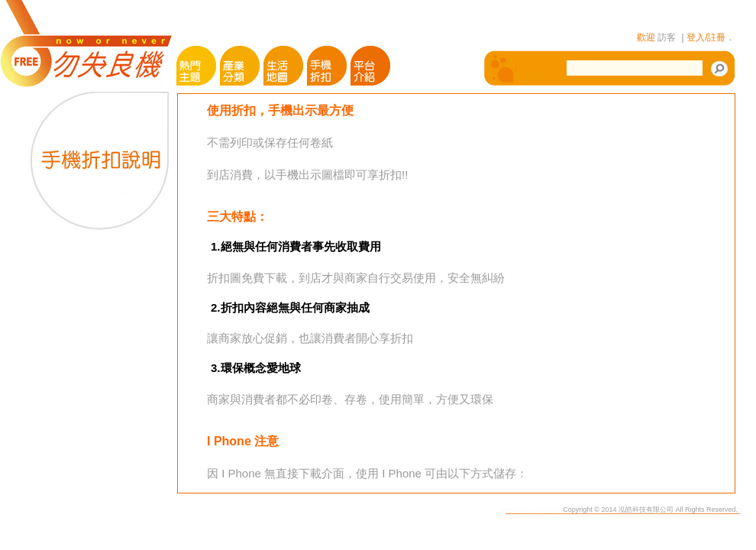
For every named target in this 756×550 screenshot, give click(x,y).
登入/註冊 (706, 37)
